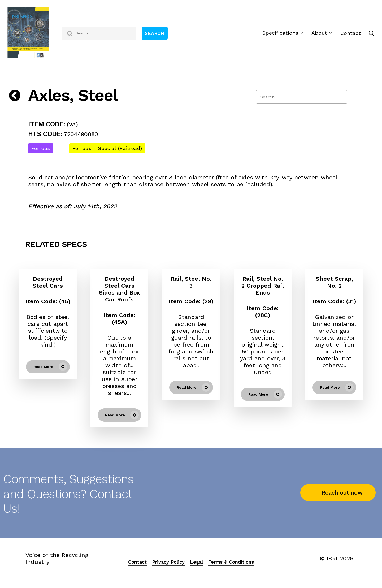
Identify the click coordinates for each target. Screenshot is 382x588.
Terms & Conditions (231, 562)
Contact (137, 562)
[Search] (302, 97)
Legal (196, 562)
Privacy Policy (168, 562)
